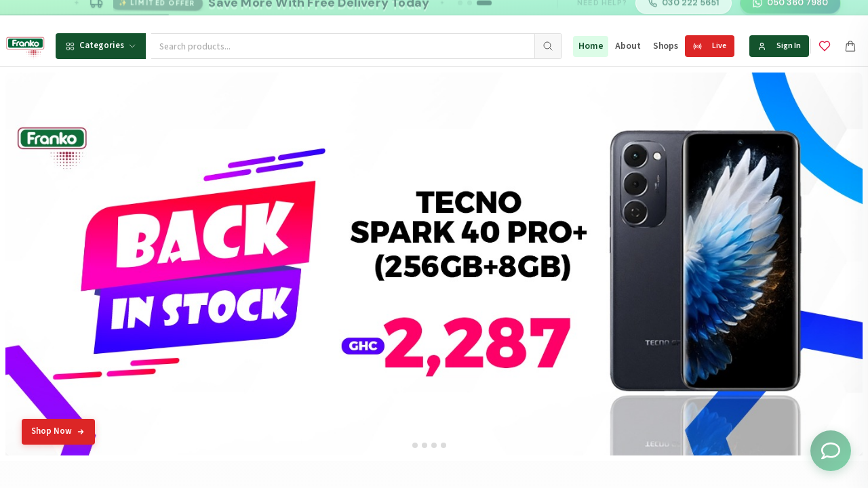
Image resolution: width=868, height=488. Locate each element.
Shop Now (58, 431)
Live (710, 46)
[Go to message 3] (484, 13)
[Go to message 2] (470, 13)
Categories (101, 45)
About (628, 46)
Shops (666, 46)
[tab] (415, 445)
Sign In (779, 46)
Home (591, 46)
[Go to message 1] (460, 13)
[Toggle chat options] (831, 451)
